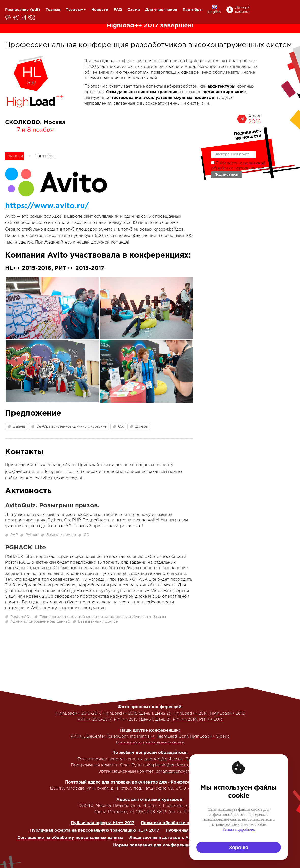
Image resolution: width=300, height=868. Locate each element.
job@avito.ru (18, 472)
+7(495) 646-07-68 (203, 759)
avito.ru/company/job (62, 478)
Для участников (161, 10)
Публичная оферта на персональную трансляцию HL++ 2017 (95, 830)
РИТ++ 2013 (211, 720)
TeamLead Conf (172, 737)
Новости (100, 10)
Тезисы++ (76, 10)
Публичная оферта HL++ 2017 (103, 823)
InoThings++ (142, 737)
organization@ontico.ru (179, 771)
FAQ (118, 10)
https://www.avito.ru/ (47, 206)
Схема (134, 10)
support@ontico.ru (164, 759)
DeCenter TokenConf (107, 737)
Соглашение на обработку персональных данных (70, 838)
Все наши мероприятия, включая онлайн (150, 742)
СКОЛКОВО (23, 123)
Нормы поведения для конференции (153, 845)
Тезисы (53, 10)
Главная (15, 156)
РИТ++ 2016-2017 (95, 720)
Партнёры (193, 10)
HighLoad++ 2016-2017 (78, 713)
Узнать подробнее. (283, 829)
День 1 (147, 713)
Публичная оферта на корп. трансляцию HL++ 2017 (220, 830)
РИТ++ (77, 737)
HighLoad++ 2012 (227, 713)
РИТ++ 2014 (185, 720)
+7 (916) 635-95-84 (210, 765)
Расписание (17, 10)
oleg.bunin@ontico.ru (167, 765)
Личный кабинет (243, 10)
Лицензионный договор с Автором (167, 838)
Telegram (53, 472)
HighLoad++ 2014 (190, 713)
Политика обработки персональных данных (187, 823)
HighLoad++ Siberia (210, 737)
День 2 (162, 713)
